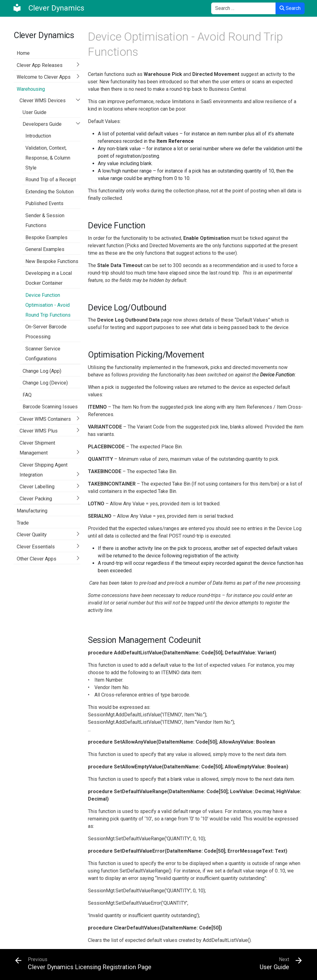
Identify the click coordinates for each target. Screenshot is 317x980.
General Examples (45, 249)
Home (23, 53)
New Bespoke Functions (52, 261)
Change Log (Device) (45, 383)
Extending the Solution (50, 192)
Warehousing (31, 89)
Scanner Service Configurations (43, 354)
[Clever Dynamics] (48, 8)
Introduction (38, 136)
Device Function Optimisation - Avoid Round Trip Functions (48, 305)
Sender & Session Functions (45, 220)
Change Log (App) (42, 371)
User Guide (35, 112)
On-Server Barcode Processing (46, 332)
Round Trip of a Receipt (51, 180)
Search (290, 8)
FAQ (27, 395)
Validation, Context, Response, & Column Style (48, 158)
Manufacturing (32, 511)
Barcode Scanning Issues (50, 407)
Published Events (44, 203)
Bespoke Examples (46, 237)
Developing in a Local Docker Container (49, 278)
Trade (23, 523)
